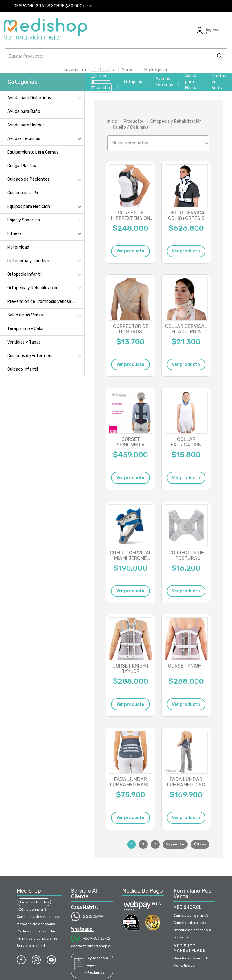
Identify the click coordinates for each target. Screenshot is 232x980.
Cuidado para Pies (24, 193)
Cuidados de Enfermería (31, 356)
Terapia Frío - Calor (26, 329)
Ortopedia (134, 82)
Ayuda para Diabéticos (29, 98)
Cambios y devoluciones (38, 917)
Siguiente (175, 844)
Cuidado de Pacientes (28, 179)
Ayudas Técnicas (24, 139)
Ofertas (106, 70)
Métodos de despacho (36, 924)
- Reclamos (95, 972)
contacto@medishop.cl (91, 946)
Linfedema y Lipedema (29, 261)
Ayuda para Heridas (192, 82)
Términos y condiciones (37, 938)
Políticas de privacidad (37, 931)
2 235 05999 (93, 916)
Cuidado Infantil (23, 369)
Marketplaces (158, 70)
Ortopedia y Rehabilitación (33, 288)
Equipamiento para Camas (33, 152)
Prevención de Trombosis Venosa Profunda (46, 301)
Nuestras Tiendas (34, 902)
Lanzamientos (76, 70)
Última (200, 844)
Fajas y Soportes (24, 220)
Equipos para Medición (29, 206)
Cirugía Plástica (22, 166)
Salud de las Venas (25, 315)
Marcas (129, 70)
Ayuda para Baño (24, 111)
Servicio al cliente (32, 946)
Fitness (14, 234)
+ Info (87, 6)
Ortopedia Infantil (24, 274)
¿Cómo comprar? (31, 909)
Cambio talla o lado (190, 923)
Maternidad (18, 247)
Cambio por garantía (191, 915)
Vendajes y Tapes (24, 342)
